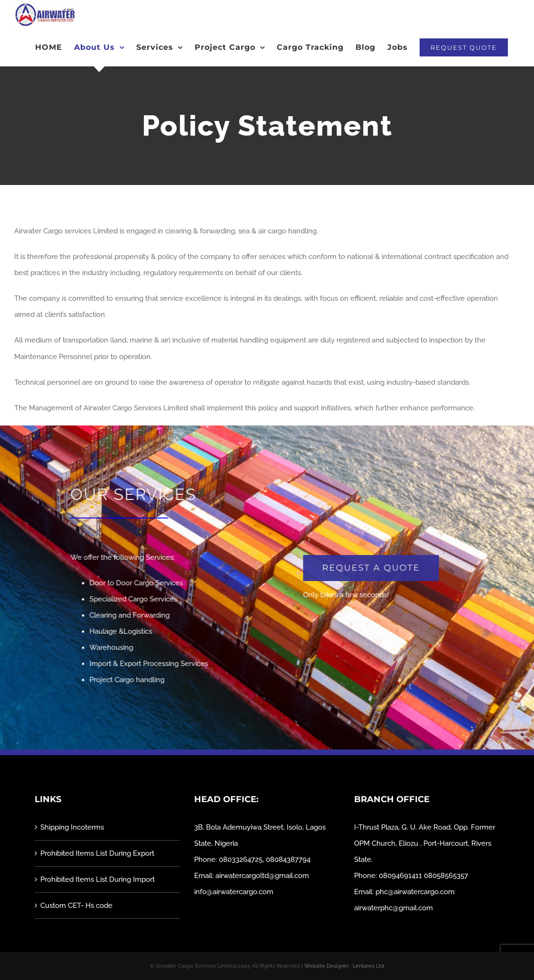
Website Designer (327, 966)
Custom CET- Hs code (76, 906)
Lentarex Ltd (368, 966)
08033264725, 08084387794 (265, 860)
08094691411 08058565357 (423, 876)
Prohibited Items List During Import (98, 879)
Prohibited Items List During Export (97, 853)
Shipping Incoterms (72, 827)
